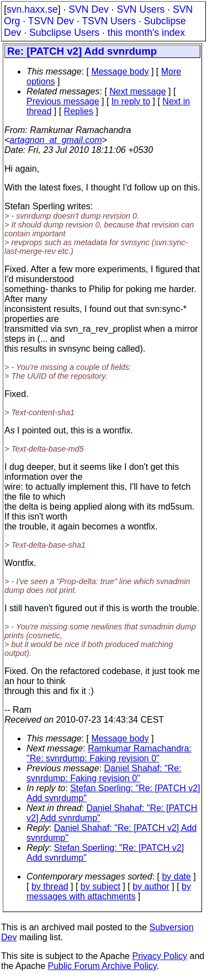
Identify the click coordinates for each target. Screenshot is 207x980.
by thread (50, 886)
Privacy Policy (160, 956)
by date (176, 876)
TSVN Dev (51, 21)
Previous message (63, 101)
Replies (79, 111)
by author (151, 886)
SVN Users (140, 9)
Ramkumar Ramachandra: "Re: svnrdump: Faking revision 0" (109, 753)
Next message (137, 91)
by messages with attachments (109, 891)
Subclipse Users (64, 33)
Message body (120, 71)
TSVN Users (109, 21)
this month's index (146, 33)
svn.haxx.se (32, 9)
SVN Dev (88, 9)
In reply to (131, 101)
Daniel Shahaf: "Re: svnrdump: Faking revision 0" (104, 773)
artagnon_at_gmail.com (55, 140)
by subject (100, 886)
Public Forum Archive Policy (102, 966)
